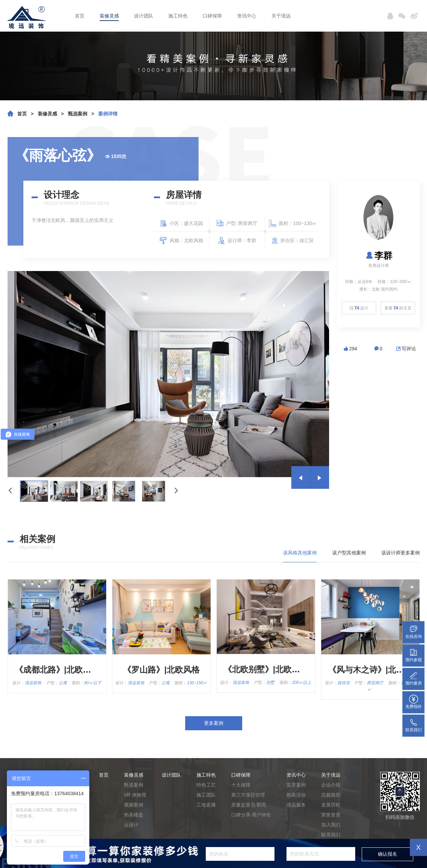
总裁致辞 (331, 795)
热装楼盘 (134, 815)
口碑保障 (212, 16)
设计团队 (144, 16)
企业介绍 (331, 785)
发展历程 (331, 805)
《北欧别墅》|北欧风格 (266, 669)
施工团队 (206, 795)
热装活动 (296, 795)
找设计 (359, 308)
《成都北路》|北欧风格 (57, 670)
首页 (80, 16)
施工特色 (178, 16)
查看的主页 (398, 308)
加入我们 (331, 825)
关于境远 (281, 16)
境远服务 (296, 805)
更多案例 (214, 723)
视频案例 (134, 805)
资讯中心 (247, 16)
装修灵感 (109, 16)
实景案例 (296, 785)
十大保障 (241, 785)
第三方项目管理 (248, 795)
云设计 (131, 825)
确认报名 (387, 854)
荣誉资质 (331, 815)
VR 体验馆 (135, 795)
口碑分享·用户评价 (251, 815)
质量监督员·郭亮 (249, 805)
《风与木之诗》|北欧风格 (375, 670)
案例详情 (108, 114)
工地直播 (206, 805)
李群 (379, 256)
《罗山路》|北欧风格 (161, 670)
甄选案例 (78, 114)
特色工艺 (206, 785)
